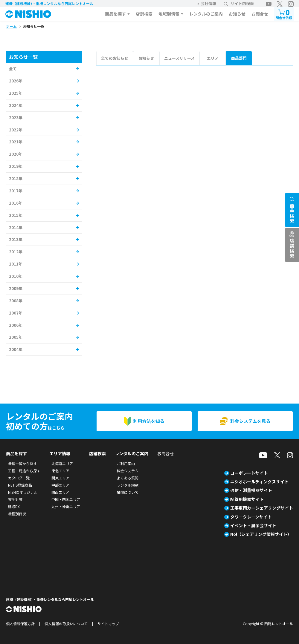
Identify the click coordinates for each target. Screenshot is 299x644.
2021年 (16, 142)
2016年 (16, 203)
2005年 (16, 337)
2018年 (16, 178)
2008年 (16, 301)
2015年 (16, 215)
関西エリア (60, 492)
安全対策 (15, 499)
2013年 (16, 239)
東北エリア (60, 471)
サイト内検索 (239, 3)
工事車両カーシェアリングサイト (262, 508)
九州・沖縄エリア (66, 506)
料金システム (128, 471)
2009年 (16, 288)
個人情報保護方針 (20, 624)
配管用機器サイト (247, 499)
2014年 (16, 227)
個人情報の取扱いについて (66, 624)
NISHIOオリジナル (23, 492)
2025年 (16, 93)
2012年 (16, 252)
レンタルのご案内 (206, 14)
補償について (128, 492)
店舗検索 (144, 14)
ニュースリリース (179, 58)
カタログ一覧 (19, 478)
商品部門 (239, 58)
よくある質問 (128, 478)
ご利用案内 (126, 463)
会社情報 (208, 3)
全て (13, 69)
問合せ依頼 (284, 14)
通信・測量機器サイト (251, 490)
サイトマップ (108, 624)
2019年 (16, 166)
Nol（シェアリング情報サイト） (261, 534)
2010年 (16, 276)
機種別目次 (17, 514)
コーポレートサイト (249, 473)
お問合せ (260, 14)
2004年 (16, 349)
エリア (213, 58)
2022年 (16, 130)
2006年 (16, 325)
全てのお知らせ (115, 58)
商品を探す (115, 14)
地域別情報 (169, 14)
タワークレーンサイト (251, 517)
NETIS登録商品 (20, 485)
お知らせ (237, 14)
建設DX (14, 506)
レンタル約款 (128, 485)
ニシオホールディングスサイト (259, 482)
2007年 (16, 313)
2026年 (16, 81)
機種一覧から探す (22, 463)
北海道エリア (62, 463)
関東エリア (60, 478)
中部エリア (60, 485)
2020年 (16, 154)
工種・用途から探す (24, 471)
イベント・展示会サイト (253, 525)
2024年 (16, 105)
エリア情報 (60, 453)
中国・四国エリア (66, 499)
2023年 (16, 118)
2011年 (16, 264)
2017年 (16, 191)
